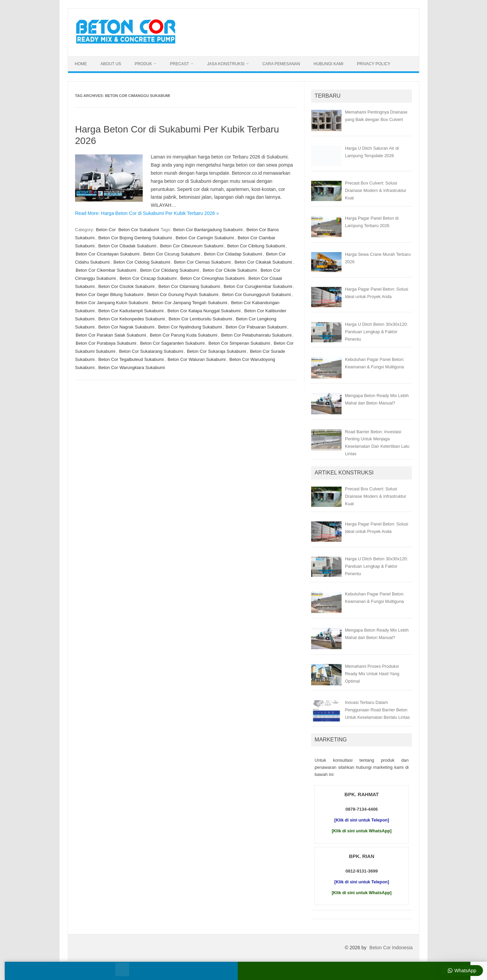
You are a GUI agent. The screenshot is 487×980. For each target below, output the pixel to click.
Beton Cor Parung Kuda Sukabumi (183, 335)
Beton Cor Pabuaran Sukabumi (256, 327)
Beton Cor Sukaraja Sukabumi (217, 351)
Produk (143, 64)
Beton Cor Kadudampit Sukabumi (131, 311)
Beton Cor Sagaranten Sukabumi (172, 343)
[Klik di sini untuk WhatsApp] (362, 831)
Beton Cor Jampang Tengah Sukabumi (190, 303)
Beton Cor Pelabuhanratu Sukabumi (256, 335)
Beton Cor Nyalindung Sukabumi (190, 327)
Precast (179, 64)
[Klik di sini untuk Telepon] (362, 820)
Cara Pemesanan (281, 64)
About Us (111, 64)
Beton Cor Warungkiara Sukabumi (132, 367)
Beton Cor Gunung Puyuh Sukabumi (183, 295)
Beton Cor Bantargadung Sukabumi (208, 230)
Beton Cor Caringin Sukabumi (205, 238)
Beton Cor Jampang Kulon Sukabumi (112, 303)
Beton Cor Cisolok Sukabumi (126, 286)
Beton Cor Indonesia (391, 948)
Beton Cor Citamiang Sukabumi (189, 286)
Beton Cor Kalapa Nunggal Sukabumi (204, 311)
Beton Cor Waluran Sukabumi (196, 359)
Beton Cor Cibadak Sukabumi (127, 246)
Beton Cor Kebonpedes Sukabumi (132, 319)
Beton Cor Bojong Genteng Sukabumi (135, 238)
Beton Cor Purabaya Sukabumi (106, 343)
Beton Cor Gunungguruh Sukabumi (257, 295)
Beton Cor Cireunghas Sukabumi (212, 278)
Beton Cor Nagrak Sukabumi (126, 327)
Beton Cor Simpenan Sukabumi (239, 343)
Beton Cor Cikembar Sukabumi (106, 270)
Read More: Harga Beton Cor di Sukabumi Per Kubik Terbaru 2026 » (147, 213)
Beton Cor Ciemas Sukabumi (203, 262)
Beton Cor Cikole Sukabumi (230, 270)
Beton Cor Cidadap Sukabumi (233, 254)
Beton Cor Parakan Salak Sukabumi (111, 335)
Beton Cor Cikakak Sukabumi (263, 262)
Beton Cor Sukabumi (139, 230)
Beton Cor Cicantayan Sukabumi (108, 254)
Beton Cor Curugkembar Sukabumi (258, 286)
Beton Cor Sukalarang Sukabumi (151, 351)
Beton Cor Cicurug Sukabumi (172, 254)
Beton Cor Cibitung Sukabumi (256, 246)
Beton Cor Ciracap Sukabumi (148, 278)
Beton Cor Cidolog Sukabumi (142, 262)
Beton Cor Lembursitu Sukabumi (201, 319)
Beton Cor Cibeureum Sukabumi (192, 246)
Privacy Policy (374, 64)
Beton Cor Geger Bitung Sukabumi (110, 295)
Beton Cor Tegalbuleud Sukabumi (131, 359)
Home (81, 64)
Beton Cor (106, 230)
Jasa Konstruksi (226, 64)
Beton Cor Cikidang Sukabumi (169, 270)
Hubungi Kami (328, 64)
